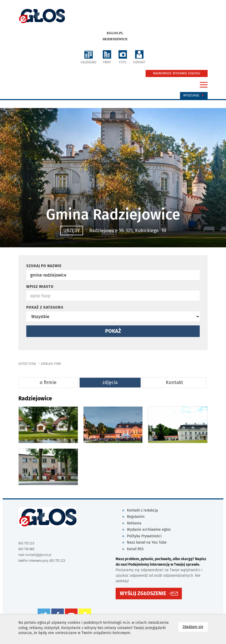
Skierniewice (115, 39)
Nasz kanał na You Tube (147, 542)
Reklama (134, 523)
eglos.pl (115, 33)
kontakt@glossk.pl (38, 555)
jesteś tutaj (27, 364)
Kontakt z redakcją (142, 510)
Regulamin (136, 517)
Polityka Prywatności (144, 536)
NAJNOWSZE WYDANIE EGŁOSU (177, 73)
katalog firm (51, 364)
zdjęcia (110, 382)
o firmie (48, 382)
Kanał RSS (135, 549)
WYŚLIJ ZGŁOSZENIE (143, 593)
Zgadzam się (195, 627)
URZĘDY (72, 231)
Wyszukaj (194, 95)
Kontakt (174, 382)
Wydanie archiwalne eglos (149, 530)
